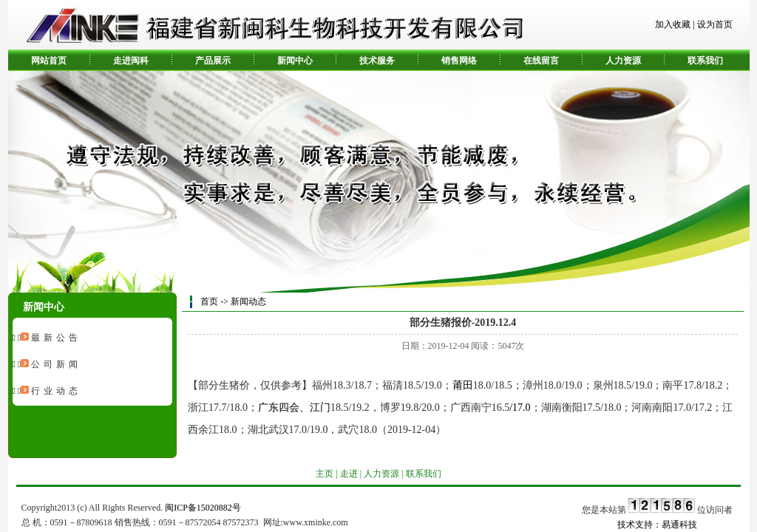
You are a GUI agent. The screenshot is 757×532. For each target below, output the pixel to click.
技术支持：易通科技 (657, 525)
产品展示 (213, 61)
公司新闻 (56, 364)
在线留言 (541, 61)
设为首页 (715, 24)
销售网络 (459, 61)
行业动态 (56, 391)
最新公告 (56, 338)
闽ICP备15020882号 (203, 508)
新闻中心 (295, 61)
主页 (325, 474)
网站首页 (49, 61)
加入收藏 (673, 24)
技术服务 (377, 61)
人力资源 (623, 61)
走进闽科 (131, 61)
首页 (209, 301)
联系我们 (705, 61)
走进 (349, 474)
